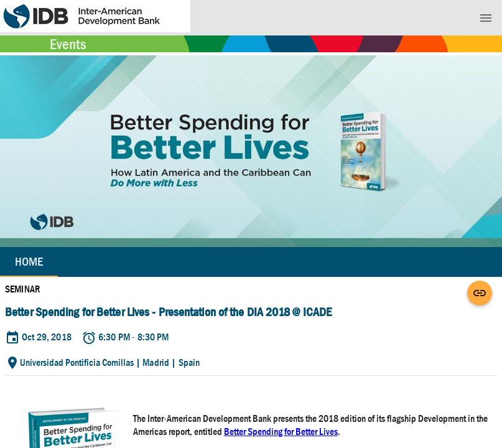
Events (68, 44)
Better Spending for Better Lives (281, 432)
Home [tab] (29, 262)
